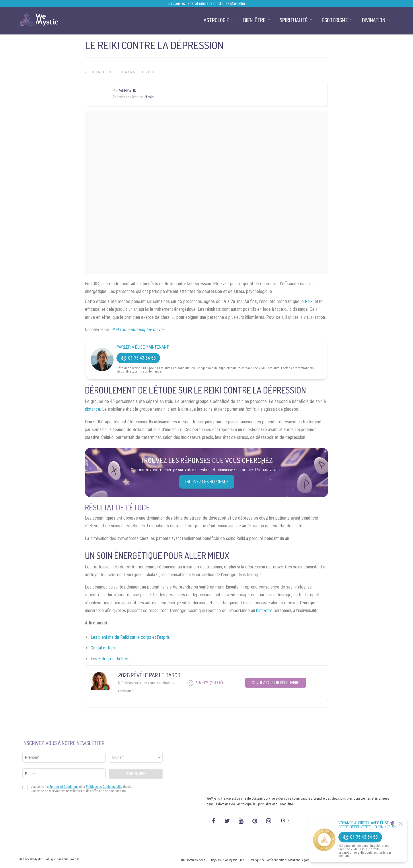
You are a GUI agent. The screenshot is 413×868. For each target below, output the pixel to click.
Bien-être (102, 72)
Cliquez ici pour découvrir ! (276, 683)
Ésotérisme (335, 20)
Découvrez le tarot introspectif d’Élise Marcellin (207, 3)
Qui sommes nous (193, 860)
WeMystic (127, 90)
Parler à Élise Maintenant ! (143, 347)
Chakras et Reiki (138, 72)
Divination (374, 20)
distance (92, 409)
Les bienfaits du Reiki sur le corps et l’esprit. (130, 637)
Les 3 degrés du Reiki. (111, 659)
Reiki (309, 301)
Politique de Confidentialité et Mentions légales (280, 860)
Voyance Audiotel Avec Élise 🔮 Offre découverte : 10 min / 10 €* (367, 825)
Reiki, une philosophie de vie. (139, 330)
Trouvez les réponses (207, 482)
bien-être (264, 611)
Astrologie (216, 20)
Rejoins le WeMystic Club (228, 860)
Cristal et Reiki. (104, 648)
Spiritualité (294, 20)
